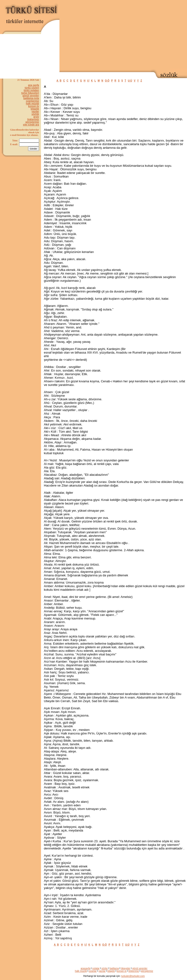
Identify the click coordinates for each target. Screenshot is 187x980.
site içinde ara (31, 125)
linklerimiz (33, 119)
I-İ (88, 81)
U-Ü (130, 81)
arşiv (36, 117)
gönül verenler (31, 96)
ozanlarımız (32, 101)
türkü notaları (31, 90)
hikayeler (126, 968)
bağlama (114, 968)
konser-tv (34, 106)
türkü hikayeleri (30, 93)
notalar (96, 968)
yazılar (35, 112)
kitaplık (35, 109)
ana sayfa (34, 85)
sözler (105, 968)
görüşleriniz (32, 122)
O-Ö (107, 81)
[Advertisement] (123, 35)
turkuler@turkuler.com (133, 976)
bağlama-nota (31, 98)
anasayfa (85, 968)
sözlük (35, 114)
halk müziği (32, 104)
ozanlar (93, 971)
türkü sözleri (32, 88)
